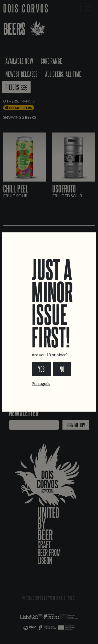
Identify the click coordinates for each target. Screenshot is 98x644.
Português (41, 383)
